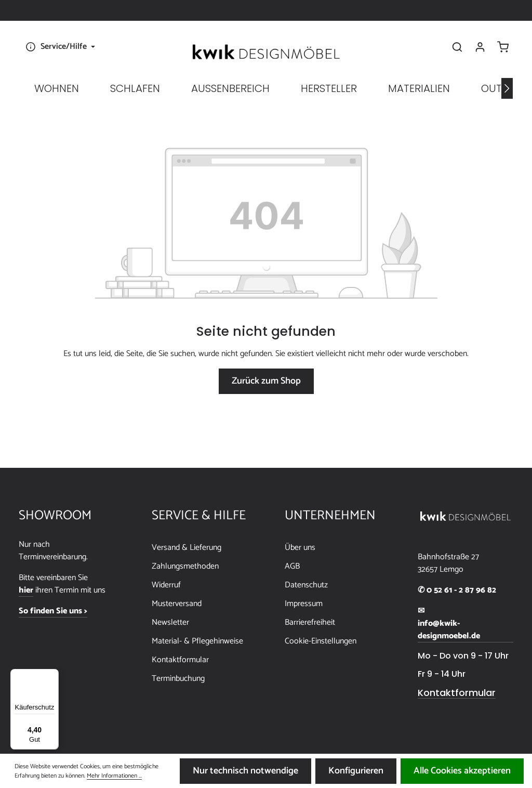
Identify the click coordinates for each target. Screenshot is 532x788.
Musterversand (177, 604)
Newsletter (170, 622)
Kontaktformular (180, 660)
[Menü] (52, 675)
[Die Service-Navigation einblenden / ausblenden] (59, 47)
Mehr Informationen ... (114, 776)
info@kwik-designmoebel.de (449, 630)
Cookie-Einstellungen (321, 641)
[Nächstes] (507, 88)
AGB (292, 566)
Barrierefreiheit (310, 622)
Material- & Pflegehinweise (197, 641)
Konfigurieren (356, 771)
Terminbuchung (178, 679)
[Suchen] (457, 47)
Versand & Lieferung (187, 548)
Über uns (300, 548)
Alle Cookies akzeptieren (462, 771)
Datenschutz (306, 585)
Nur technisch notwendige (245, 771)
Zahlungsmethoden (185, 566)
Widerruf (166, 585)
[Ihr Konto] (480, 47)
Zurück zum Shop (266, 381)
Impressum (304, 604)
